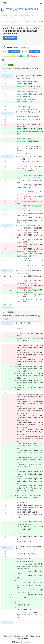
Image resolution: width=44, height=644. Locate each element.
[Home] (4, 3)
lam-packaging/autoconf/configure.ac (20, 316)
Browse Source (10, 38)
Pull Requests (29, 22)
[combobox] (3, 60)
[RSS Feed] (42, 10)
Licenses (25, 642)
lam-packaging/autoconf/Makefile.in (19, 68)
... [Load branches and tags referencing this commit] (4, 43)
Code (6, 22)
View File (7, 72)
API (31, 642)
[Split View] (7, 60)
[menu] (11, 60)
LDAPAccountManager (26, 10)
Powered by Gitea (11, 636)
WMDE (9, 10)
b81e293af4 (14, 52)
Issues (16, 22)
